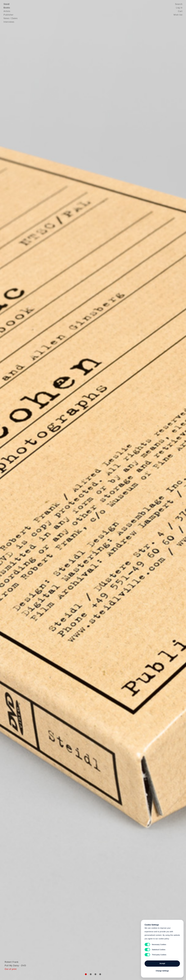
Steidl (7, 4)
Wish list (178, 15)
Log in (179, 8)
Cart (180, 11)
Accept (162, 963)
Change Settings (162, 971)
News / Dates (11, 18)
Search (179, 4)
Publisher (8, 15)
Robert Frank (10, 968)
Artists (7, 11)
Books (7, 8)
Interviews (9, 22)
